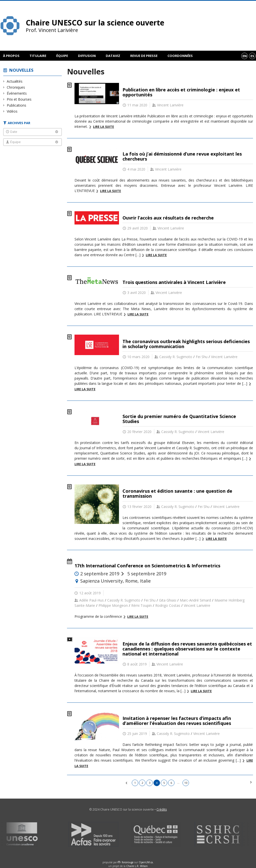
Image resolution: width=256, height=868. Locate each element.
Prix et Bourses (19, 99)
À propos (11, 56)
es (252, 56)
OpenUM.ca (146, 862)
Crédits (162, 809)
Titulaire (38, 56)
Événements (17, 93)
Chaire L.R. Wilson (137, 866)
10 (186, 783)
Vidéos (12, 111)
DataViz (113, 56)
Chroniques (16, 87)
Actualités (15, 81)
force (128, 862)
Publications (17, 105)
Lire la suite (103, 127)
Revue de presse (144, 56)
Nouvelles (21, 70)
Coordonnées (180, 56)
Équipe (62, 56)
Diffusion (87, 56)
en (245, 56)
